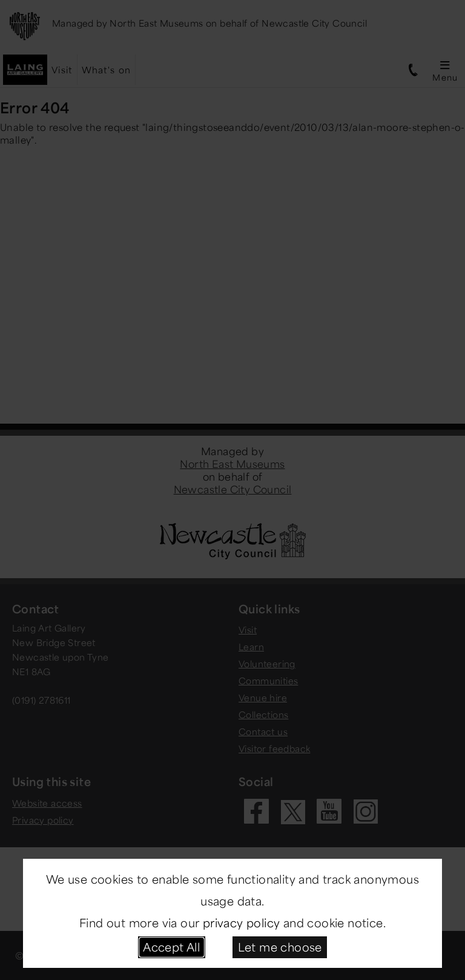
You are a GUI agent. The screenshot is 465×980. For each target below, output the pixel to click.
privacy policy (242, 922)
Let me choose (280, 947)
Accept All (171, 947)
